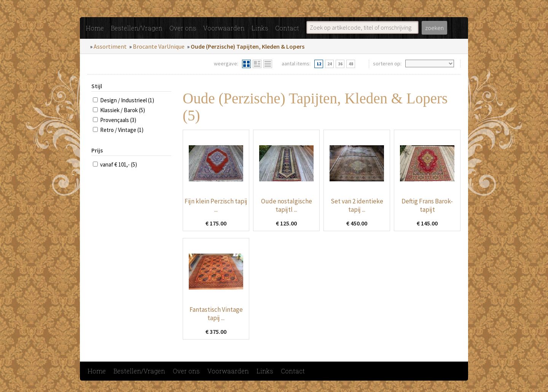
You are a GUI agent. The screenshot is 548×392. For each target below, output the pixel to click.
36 (340, 64)
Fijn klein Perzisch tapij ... (216, 205)
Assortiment (110, 46)
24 (330, 64)
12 (319, 64)
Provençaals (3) (118, 120)
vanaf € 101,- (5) (119, 164)
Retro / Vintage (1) (122, 130)
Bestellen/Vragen (137, 28)
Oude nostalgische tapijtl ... (287, 205)
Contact (287, 28)
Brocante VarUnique (159, 46)
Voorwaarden (224, 28)
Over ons (183, 28)
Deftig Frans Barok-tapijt (427, 205)
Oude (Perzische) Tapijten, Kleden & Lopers (248, 46)
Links (260, 28)
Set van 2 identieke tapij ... (357, 205)
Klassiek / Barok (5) (123, 110)
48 (351, 64)
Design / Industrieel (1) (127, 100)
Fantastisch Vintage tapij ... (216, 314)
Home (95, 28)
